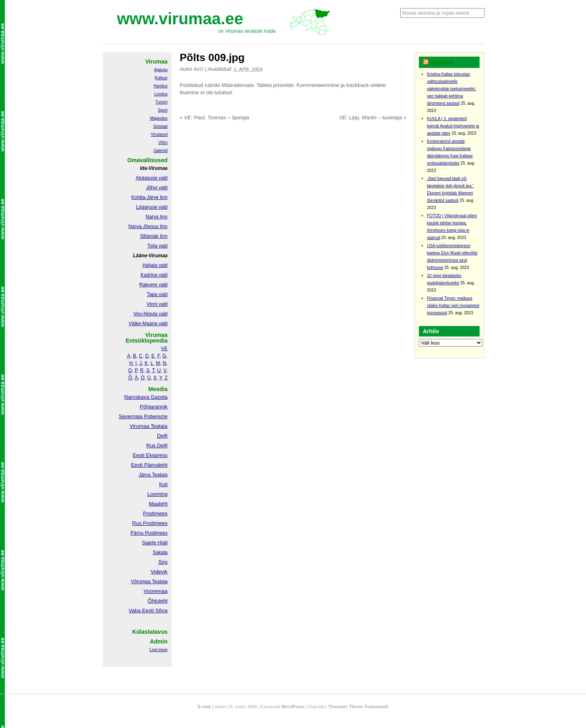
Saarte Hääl (155, 543)
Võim (163, 143)
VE (164, 349)
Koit (163, 485)
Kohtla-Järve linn (150, 197)
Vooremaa (156, 591)
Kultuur (161, 78)
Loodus (161, 94)
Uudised (441, 63)
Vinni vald (157, 304)
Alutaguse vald (152, 178)
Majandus (159, 118)
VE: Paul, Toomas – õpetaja (214, 117)
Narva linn (157, 217)
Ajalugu (161, 70)
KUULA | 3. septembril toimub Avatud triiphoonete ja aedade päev (453, 126)
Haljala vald (155, 265)
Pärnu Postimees (149, 533)
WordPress (293, 707)
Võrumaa (141, 582)
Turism (161, 102)
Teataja (159, 582)
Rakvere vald (153, 285)
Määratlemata (237, 85)
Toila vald (157, 246)
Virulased (159, 134)
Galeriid (161, 151)
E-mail (204, 707)
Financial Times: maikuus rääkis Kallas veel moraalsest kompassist (453, 306)
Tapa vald (157, 294)
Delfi (162, 436)
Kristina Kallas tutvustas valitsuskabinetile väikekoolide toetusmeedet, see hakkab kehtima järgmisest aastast (451, 89)
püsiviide (283, 85)
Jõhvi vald (157, 188)
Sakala (160, 552)
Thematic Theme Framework (358, 707)
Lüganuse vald (152, 207)
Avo (199, 69)
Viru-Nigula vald (151, 314)
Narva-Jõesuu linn (148, 226)
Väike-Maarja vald (148, 324)
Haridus (161, 86)
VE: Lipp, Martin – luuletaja (373, 117)
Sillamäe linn (154, 236)
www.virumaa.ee (180, 19)
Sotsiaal (160, 126)
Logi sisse (159, 650)
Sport (163, 110)
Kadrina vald (154, 275)
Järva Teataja (153, 475)
